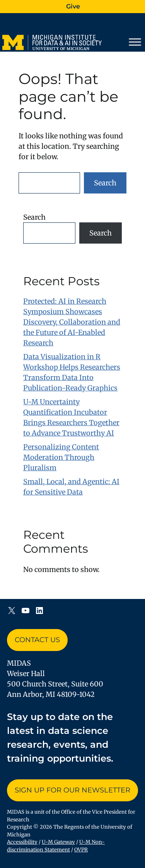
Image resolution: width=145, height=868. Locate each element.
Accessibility (22, 842)
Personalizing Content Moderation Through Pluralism (61, 457)
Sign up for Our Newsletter (72, 790)
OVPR (81, 850)
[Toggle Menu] (135, 42)
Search (105, 183)
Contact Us (37, 640)
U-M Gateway (58, 842)
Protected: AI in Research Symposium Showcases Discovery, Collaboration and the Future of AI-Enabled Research (72, 322)
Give (73, 6)
